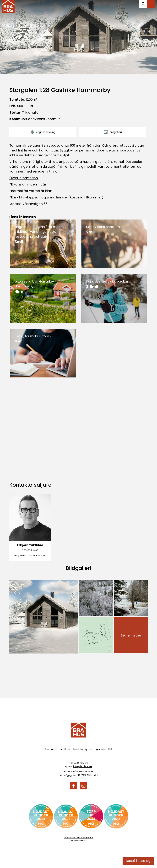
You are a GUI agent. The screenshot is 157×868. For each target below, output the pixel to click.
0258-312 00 (81, 763)
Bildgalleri (113, 132)
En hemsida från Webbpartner (78, 838)
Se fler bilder (131, 635)
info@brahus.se (83, 766)
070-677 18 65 (30, 550)
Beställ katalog (138, 861)
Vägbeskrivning (43, 132)
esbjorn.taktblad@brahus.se (30, 556)
